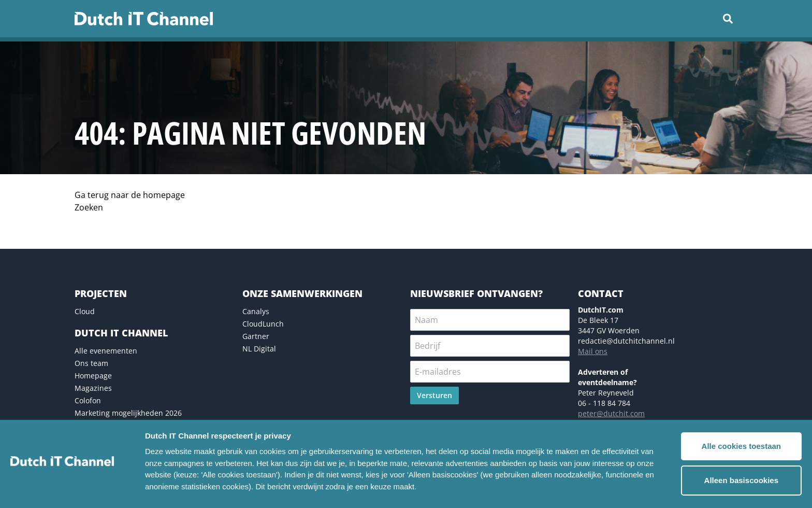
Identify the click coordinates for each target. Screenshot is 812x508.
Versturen (434, 395)
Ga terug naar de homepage (130, 195)
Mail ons (593, 351)
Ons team (91, 363)
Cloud (85, 311)
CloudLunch (263, 324)
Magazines (93, 388)
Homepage (93, 376)
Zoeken (89, 207)
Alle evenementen (106, 351)
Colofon (88, 400)
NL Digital (259, 349)
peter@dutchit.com (611, 413)
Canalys (256, 311)
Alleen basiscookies (741, 480)
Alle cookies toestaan (741, 446)
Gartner (256, 336)
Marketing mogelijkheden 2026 (128, 413)
